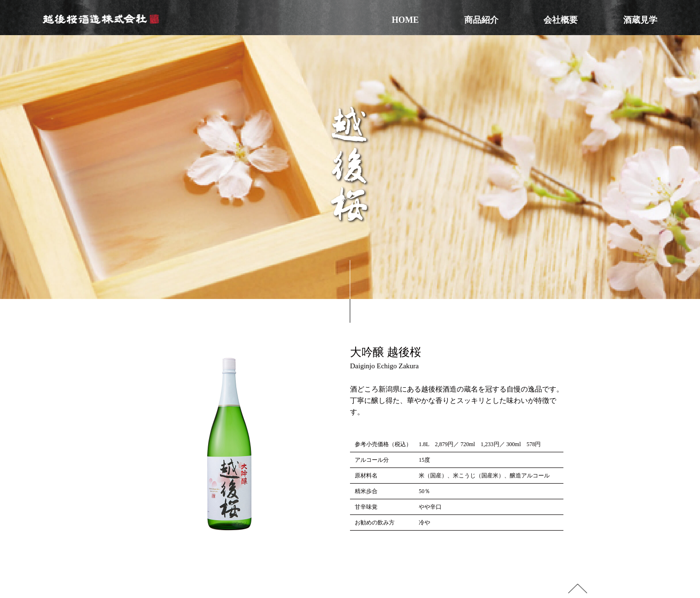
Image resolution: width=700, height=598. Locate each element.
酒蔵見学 (640, 20)
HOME (405, 20)
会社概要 (561, 20)
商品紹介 (481, 20)
